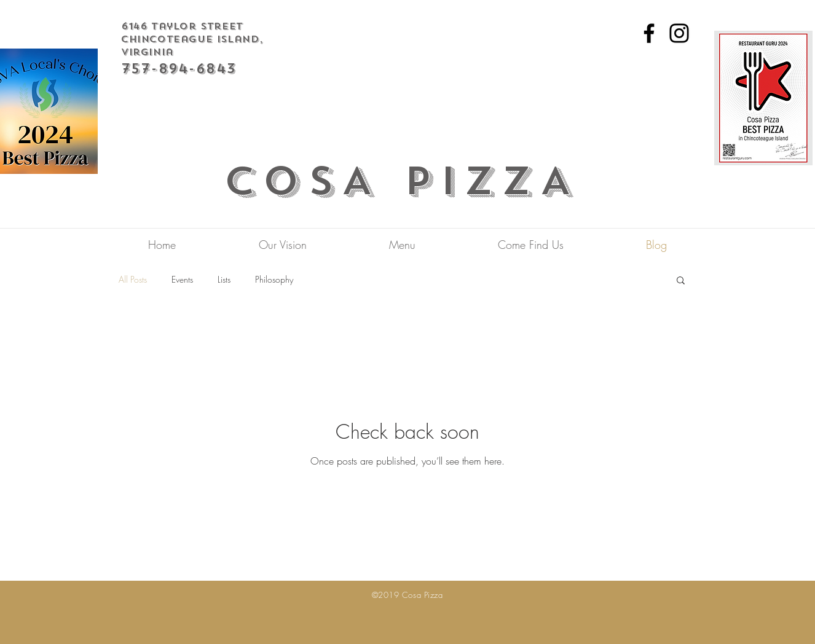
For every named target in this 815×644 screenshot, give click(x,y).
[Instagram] (679, 33)
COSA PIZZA (402, 181)
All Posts (133, 279)
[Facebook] (649, 33)
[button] (681, 281)
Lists (224, 279)
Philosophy (274, 279)
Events (182, 279)
